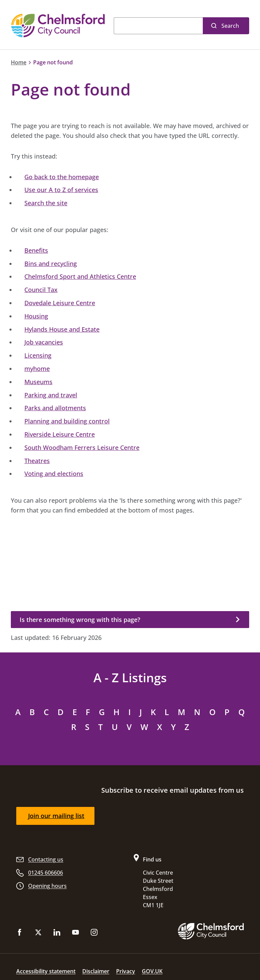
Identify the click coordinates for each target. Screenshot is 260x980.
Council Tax (41, 290)
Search (230, 26)
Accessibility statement (46, 971)
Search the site (46, 203)
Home (19, 62)
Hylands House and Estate (62, 329)
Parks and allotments (55, 408)
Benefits (36, 250)
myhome (37, 369)
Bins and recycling (51, 264)
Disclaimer (96, 971)
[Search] (158, 26)
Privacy (126, 971)
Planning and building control (67, 421)
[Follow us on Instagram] (94, 934)
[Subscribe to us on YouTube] (75, 934)
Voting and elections (54, 474)
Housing (36, 316)
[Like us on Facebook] (20, 934)
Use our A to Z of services (61, 190)
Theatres (37, 461)
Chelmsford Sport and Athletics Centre (80, 276)
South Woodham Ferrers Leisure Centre (82, 447)
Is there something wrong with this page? (80, 620)
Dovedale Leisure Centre (60, 303)
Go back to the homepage (62, 177)
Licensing (38, 355)
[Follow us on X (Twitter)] (38, 934)
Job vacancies (44, 342)
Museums (38, 382)
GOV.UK (152, 971)
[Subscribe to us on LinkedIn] (57, 934)
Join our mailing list (56, 816)
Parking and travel (51, 395)
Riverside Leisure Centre (60, 434)
